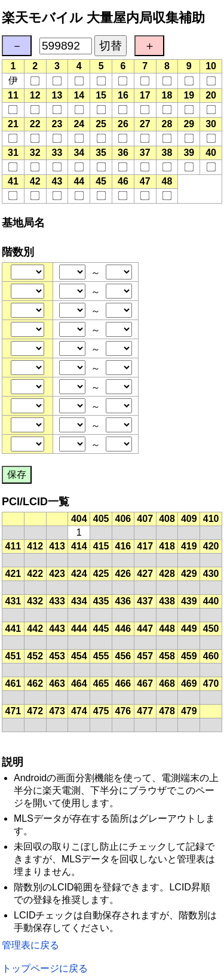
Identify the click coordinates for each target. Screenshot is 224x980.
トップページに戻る (45, 968)
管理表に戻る (30, 945)
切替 (111, 46)
